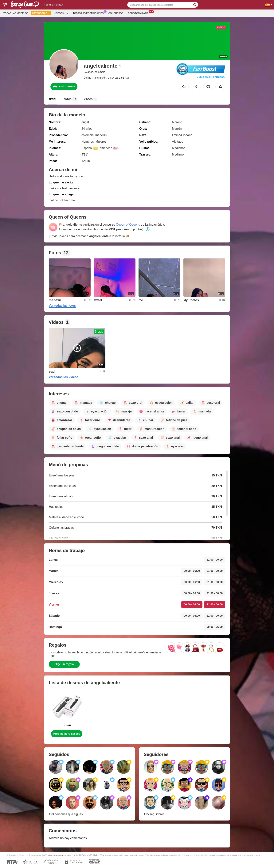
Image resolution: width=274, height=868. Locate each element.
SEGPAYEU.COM (96, 855)
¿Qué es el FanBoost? (211, 77)
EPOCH (83, 855)
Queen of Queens (128, 225)
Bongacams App (139, 13)
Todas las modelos (16, 13)
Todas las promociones (89, 13)
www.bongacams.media (59, 855)
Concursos (116, 13)
